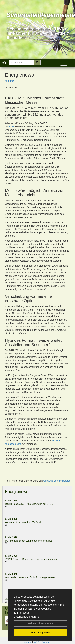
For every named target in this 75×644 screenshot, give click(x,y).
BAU (12, 127)
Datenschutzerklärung (27, 617)
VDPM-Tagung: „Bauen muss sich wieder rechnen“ (31, 559)
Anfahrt (28, 642)
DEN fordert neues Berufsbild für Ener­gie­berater (30, 577)
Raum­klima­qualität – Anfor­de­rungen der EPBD (29, 504)
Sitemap (46, 642)
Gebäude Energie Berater (57, 481)
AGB (37, 642)
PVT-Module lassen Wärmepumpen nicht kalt (28, 541)
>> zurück (10, 81)
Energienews (17, 491)
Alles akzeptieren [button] (40, 633)
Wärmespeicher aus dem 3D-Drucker (24, 522)
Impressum (24, 613)
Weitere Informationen (40, 623)
